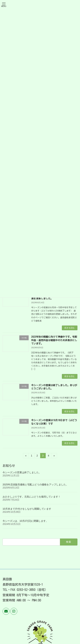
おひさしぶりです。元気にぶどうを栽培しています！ (32, 497)
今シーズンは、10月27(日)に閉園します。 (25, 521)
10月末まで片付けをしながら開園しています (27, 509)
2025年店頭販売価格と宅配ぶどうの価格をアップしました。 (35, 485)
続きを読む (70, 328)
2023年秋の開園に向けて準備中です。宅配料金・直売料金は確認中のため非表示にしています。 (54, 340)
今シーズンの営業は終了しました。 (22, 472)
